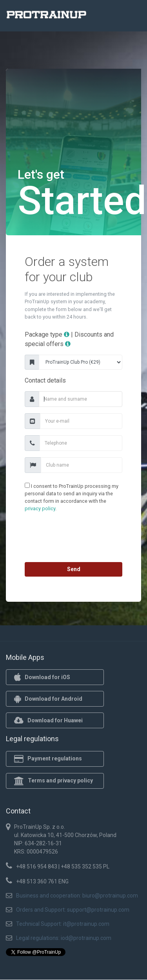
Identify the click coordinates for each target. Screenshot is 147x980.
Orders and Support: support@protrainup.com (73, 910)
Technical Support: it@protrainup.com (63, 924)
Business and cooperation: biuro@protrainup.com (77, 896)
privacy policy (40, 508)
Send (74, 569)
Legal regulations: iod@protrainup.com (64, 938)
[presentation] (74, 539)
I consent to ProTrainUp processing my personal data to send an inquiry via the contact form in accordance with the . (72, 497)
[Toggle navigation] (131, 17)
